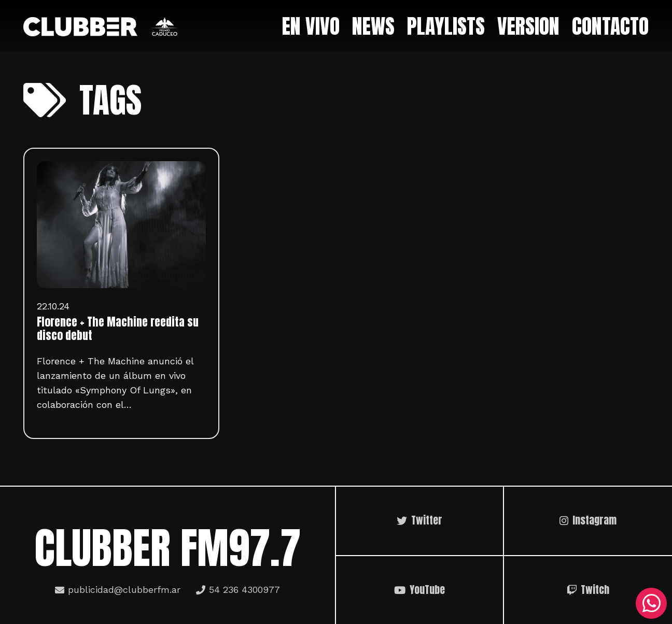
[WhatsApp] (651, 603)
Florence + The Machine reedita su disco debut (118, 329)
